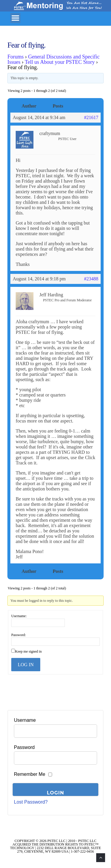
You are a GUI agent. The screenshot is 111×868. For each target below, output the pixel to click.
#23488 (91, 279)
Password (24, 747)
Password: (18, 635)
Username (25, 720)
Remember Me (30, 774)
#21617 (91, 117)
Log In (26, 665)
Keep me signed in (28, 651)
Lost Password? (31, 802)
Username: (19, 616)
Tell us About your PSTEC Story (60, 62)
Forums (16, 57)
